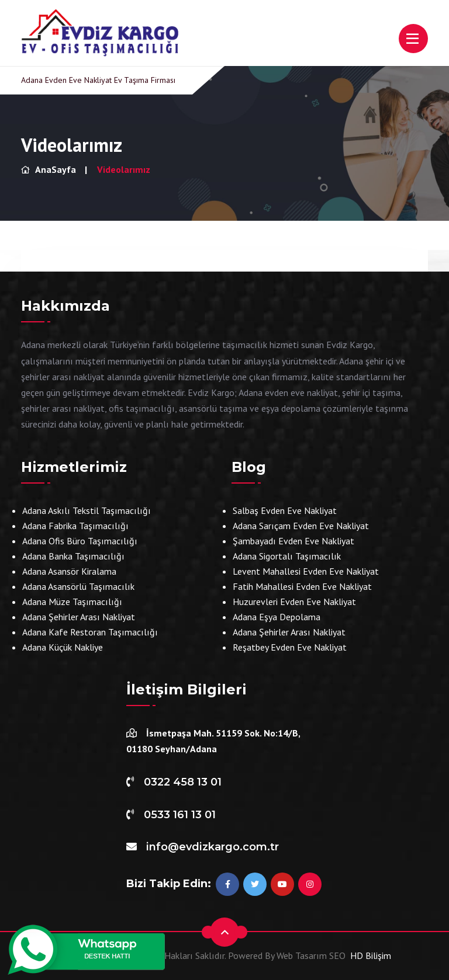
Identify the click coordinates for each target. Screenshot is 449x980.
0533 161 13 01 (180, 815)
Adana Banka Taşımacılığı (73, 556)
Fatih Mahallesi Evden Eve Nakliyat (302, 586)
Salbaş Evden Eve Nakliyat (285, 510)
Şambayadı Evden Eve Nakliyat (293, 541)
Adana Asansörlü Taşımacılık (78, 586)
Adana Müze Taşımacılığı (72, 602)
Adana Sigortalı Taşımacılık (287, 556)
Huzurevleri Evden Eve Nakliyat (294, 602)
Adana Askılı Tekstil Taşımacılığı (87, 510)
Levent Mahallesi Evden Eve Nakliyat (306, 571)
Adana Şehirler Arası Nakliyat (79, 617)
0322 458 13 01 (183, 782)
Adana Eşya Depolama (277, 617)
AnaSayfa (49, 169)
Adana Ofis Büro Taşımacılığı (80, 541)
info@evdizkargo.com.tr (213, 847)
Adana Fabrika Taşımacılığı (75, 526)
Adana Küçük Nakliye (63, 647)
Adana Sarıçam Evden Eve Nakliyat (301, 526)
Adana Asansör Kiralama (69, 571)
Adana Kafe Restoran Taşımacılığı (90, 632)
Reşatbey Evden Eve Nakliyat (290, 647)
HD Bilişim (371, 955)
